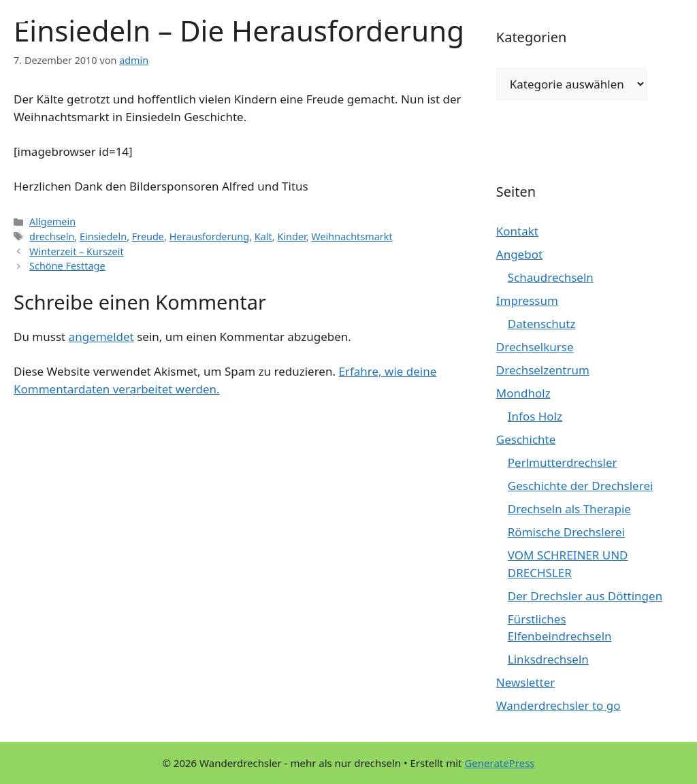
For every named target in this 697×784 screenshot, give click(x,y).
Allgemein (52, 222)
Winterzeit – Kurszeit (77, 251)
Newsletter (526, 682)
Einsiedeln (103, 236)
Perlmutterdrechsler (563, 462)
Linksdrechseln (548, 659)
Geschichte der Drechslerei (581, 486)
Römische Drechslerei (566, 532)
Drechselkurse (535, 347)
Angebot (519, 254)
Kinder (291, 236)
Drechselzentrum (543, 370)
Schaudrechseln (551, 277)
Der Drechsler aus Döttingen (585, 596)
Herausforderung (210, 236)
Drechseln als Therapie (569, 509)
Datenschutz (542, 324)
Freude (148, 236)
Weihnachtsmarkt (352, 236)
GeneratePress (499, 763)
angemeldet (101, 337)
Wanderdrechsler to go (558, 705)
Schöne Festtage (67, 266)
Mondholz (523, 393)
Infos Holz (535, 416)
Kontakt (517, 231)
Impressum (527, 300)
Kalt (263, 236)
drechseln (52, 236)
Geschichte (526, 439)
